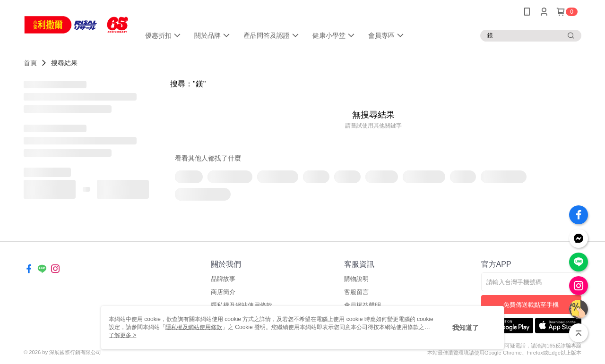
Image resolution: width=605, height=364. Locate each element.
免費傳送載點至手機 (531, 305)
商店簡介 (223, 292)
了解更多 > (122, 335)
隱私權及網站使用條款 (194, 327)
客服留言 (356, 292)
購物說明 (356, 279)
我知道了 (466, 328)
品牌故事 (223, 279)
